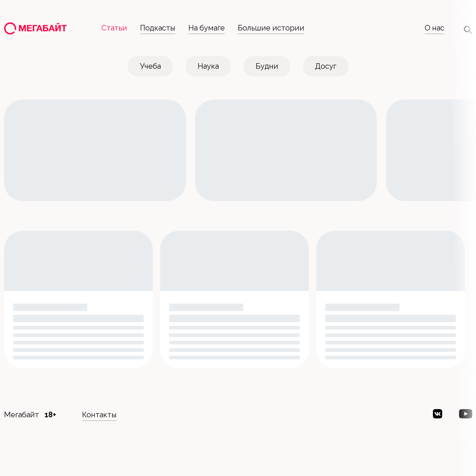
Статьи (114, 28)
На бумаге (207, 28)
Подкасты (158, 28)
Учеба (150, 66)
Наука (208, 66)
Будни (267, 66)
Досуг (326, 66)
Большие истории (271, 28)
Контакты (99, 415)
